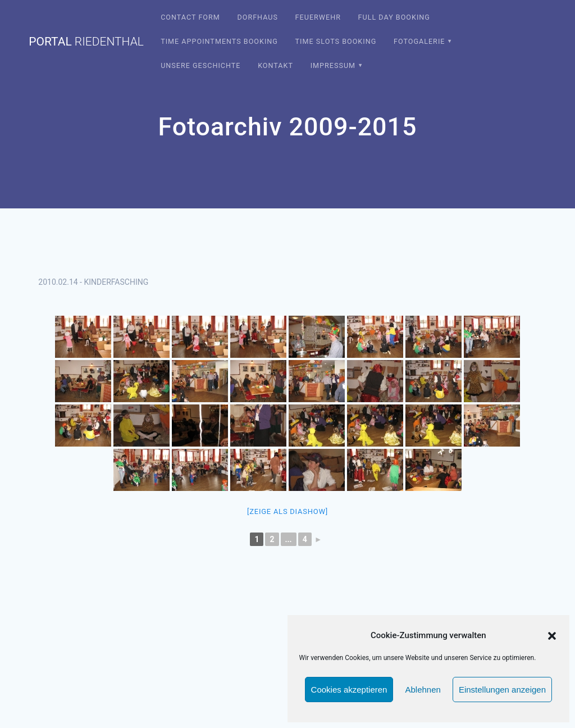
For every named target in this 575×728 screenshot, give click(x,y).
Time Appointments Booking (219, 41)
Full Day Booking (394, 17)
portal (86, 42)
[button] (552, 636)
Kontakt (275, 65)
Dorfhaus (257, 17)
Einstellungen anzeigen (502, 690)
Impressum (333, 65)
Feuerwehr (318, 17)
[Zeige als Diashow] (287, 511)
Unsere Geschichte (200, 65)
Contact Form (190, 17)
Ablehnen (423, 690)
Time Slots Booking (336, 41)
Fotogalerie (419, 41)
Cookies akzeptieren (349, 690)
